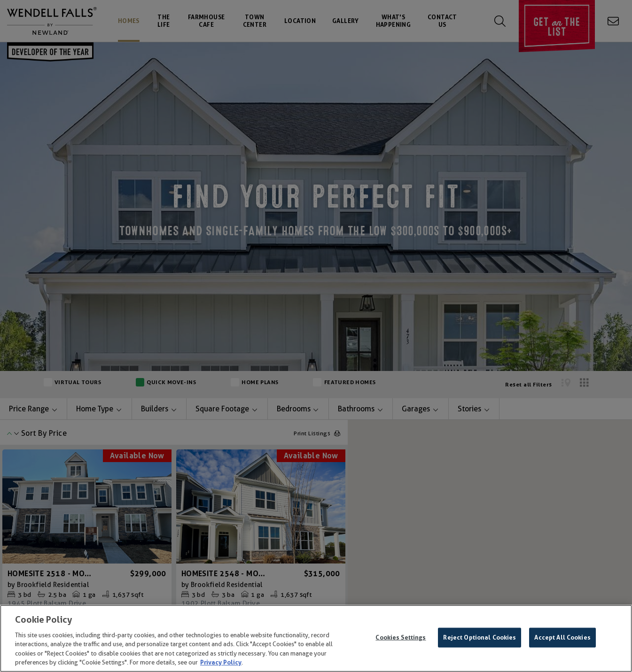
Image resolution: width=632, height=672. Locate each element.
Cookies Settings (401, 637)
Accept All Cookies (562, 637)
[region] (316, 638)
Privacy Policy (221, 662)
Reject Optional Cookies (480, 637)
